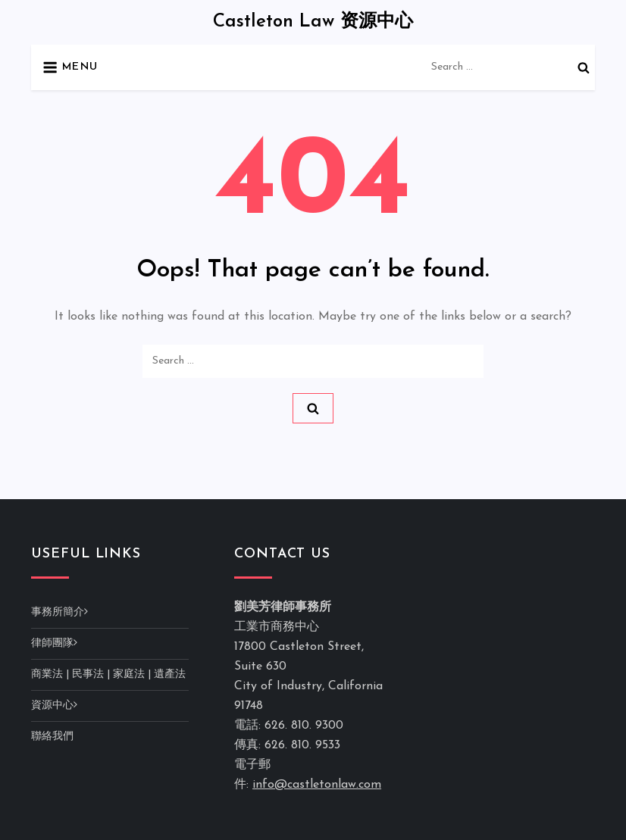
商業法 (47, 674)
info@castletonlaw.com (317, 785)
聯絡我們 (52, 737)
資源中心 (52, 706)
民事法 (88, 674)
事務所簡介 (58, 612)
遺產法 (170, 674)
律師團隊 (52, 643)
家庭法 (129, 674)
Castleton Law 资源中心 (313, 22)
